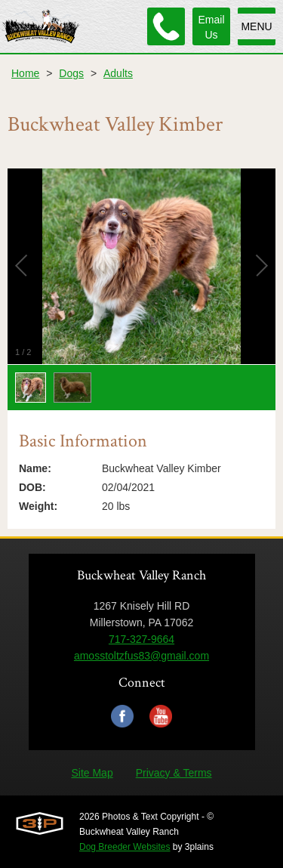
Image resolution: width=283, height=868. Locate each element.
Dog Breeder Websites (125, 847)
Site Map (92, 773)
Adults (118, 73)
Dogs (71, 73)
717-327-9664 (141, 639)
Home (25, 73)
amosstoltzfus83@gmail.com (141, 656)
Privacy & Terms (174, 773)
